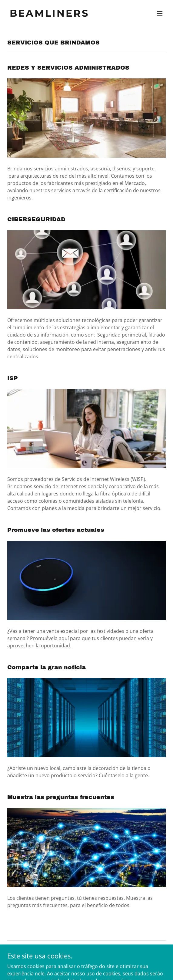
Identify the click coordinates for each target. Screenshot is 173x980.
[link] (63, 15)
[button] (160, 13)
